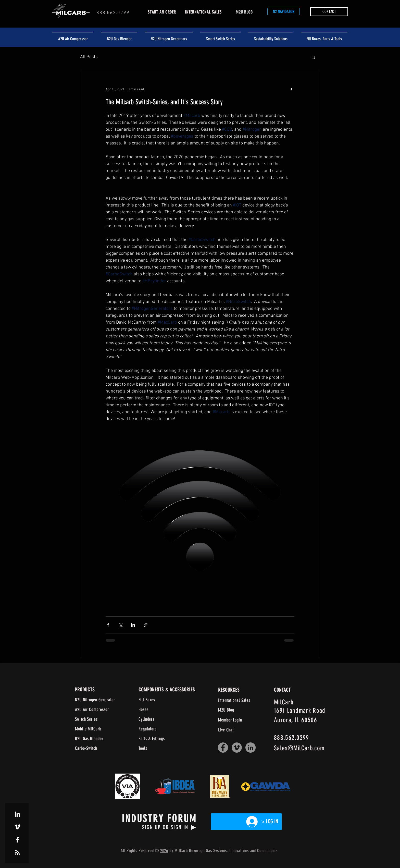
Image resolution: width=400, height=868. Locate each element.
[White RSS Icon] (17, 852)
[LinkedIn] (251, 748)
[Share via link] (146, 625)
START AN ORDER (162, 12)
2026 (164, 851)
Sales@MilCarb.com (299, 748)
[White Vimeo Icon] (17, 827)
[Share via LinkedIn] (133, 625)
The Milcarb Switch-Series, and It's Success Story (164, 102)
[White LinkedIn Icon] (17, 814)
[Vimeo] (237, 748)
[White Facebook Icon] (17, 840)
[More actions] (291, 89)
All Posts (89, 57)
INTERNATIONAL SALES (203, 12)
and (253, 851)
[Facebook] (223, 748)
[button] (329, 12)
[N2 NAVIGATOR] (284, 12)
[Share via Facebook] (108, 625)
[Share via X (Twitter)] (121, 625)
